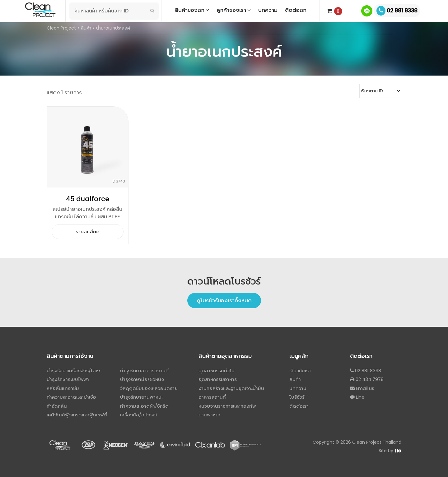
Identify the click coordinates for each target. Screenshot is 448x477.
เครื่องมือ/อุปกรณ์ (139, 415)
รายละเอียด (88, 232)
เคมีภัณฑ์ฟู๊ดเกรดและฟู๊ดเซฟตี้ (77, 415)
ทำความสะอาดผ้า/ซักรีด (144, 406)
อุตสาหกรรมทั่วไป (217, 370)
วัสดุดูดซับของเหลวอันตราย (149, 388)
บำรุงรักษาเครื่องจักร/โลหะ (73, 370)
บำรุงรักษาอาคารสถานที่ (144, 370)
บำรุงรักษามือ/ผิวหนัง (142, 379)
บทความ (298, 388)
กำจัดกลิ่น (57, 406)
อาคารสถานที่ (212, 397)
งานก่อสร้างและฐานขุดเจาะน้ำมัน (231, 388)
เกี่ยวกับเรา (300, 370)
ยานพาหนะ (209, 415)
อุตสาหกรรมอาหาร (218, 379)
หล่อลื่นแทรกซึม (63, 388)
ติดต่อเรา (299, 406)
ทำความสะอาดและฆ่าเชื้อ (71, 397)
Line (357, 397)
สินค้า (295, 379)
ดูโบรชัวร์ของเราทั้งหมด (224, 300)
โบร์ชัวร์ (297, 397)
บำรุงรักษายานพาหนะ (142, 397)
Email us (362, 388)
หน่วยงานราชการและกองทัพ (227, 406)
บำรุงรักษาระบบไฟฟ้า (68, 379)
